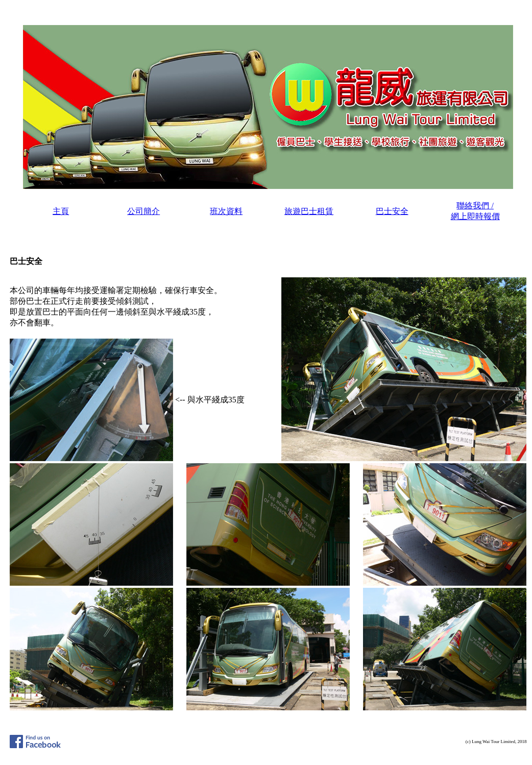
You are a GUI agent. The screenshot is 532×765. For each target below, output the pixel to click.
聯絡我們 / (475, 206)
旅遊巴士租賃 (309, 211)
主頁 (61, 211)
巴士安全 (392, 211)
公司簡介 (143, 211)
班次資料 (226, 211)
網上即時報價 (475, 216)
